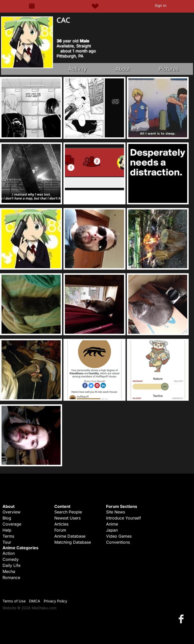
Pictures (169, 69)
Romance (11, 577)
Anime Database (70, 536)
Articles (61, 524)
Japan (112, 530)
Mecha (9, 571)
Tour (7, 542)
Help (7, 530)
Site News (116, 512)
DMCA (35, 601)
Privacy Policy (55, 601)
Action (9, 553)
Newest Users (67, 518)
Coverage (12, 524)
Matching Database (73, 542)
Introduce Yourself (124, 518)
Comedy (11, 559)
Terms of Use (14, 601)
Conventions (118, 542)
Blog (7, 518)
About (123, 69)
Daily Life (11, 565)
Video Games (119, 536)
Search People (68, 512)
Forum (60, 530)
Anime (112, 524)
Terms (8, 536)
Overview (11, 512)
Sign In (160, 6)
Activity (78, 69)
